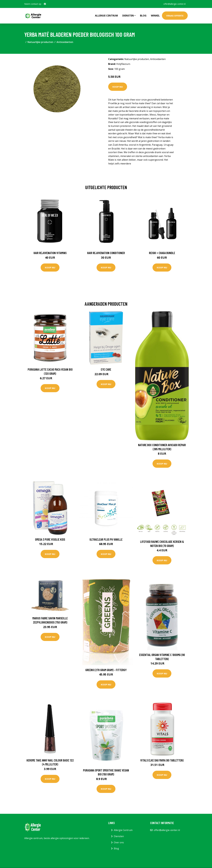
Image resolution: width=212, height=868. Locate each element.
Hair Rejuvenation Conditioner (106, 253)
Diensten (119, 836)
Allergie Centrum (106, 16)
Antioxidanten (65, 42)
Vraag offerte (175, 16)
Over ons (119, 842)
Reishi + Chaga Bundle (162, 253)
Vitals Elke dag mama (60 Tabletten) (162, 760)
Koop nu (118, 87)
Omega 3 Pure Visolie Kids (50, 539)
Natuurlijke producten (40, 42)
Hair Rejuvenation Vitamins (50, 253)
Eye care (106, 369)
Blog (143, 16)
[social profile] (45, 4)
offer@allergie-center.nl (174, 4)
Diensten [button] (128, 16)
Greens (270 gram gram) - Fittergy (106, 670)
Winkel (155, 16)
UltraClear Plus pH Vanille (106, 539)
